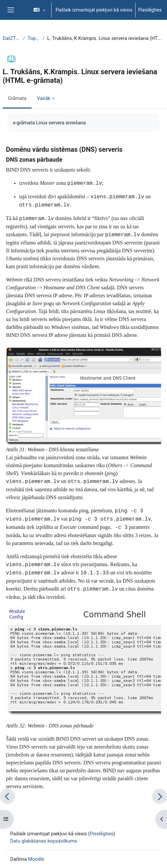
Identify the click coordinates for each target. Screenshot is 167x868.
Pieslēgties (150, 10)
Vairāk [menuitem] (44, 98)
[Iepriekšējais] (7, 796)
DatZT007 (12, 38)
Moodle (36, 859)
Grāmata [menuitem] (17, 98)
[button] (39, 10)
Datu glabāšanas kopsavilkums (44, 841)
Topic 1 (34, 38)
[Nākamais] (160, 796)
